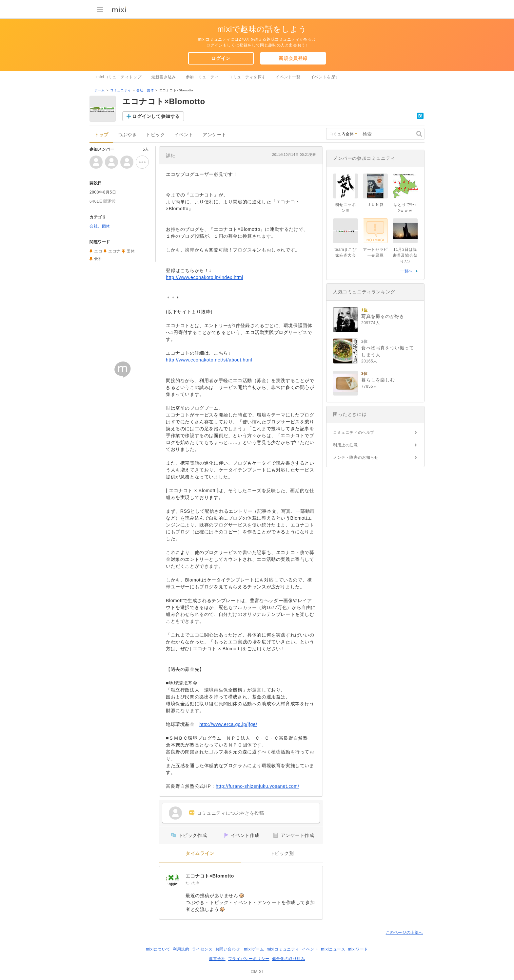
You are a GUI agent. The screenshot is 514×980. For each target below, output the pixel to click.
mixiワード (358, 949)
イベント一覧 (288, 77)
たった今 (192, 883)
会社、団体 (145, 90)
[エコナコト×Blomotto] (172, 879)
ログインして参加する (156, 116)
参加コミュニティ (202, 77)
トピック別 (282, 853)
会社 (98, 259)
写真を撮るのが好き (383, 316)
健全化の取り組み (289, 959)
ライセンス (202, 949)
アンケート (215, 135)
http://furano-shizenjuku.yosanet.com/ (257, 786)
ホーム (100, 90)
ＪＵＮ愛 (375, 205)
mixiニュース (333, 949)
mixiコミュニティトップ (119, 77)
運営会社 (217, 959)
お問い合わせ (228, 949)
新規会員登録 (293, 58)
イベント (184, 135)
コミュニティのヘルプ (354, 433)
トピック (155, 135)
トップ (101, 135)
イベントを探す (325, 77)
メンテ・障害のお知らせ (356, 457)
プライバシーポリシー (249, 959)
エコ (98, 251)
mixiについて (158, 949)
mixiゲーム (254, 949)
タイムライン (200, 853)
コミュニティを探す (247, 77)
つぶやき (127, 135)
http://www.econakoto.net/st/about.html (209, 360)
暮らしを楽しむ (378, 380)
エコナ (114, 251)
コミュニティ (121, 90)
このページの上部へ (404, 933)
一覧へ (406, 271)
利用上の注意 (346, 445)
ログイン (221, 58)
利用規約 (181, 949)
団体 (131, 251)
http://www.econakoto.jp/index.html (205, 277)
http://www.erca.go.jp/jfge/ (228, 724)
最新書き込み (164, 77)
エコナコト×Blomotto (210, 876)
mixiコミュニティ (283, 949)
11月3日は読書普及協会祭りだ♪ (405, 255)
